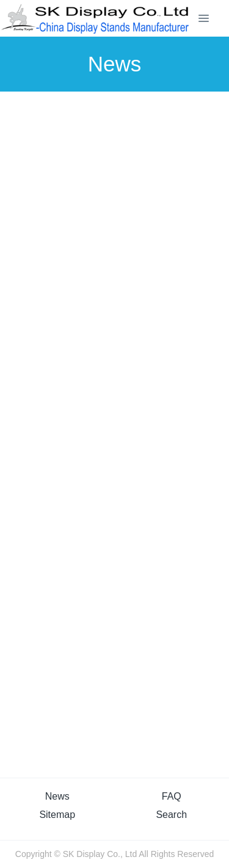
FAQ (172, 796)
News (57, 796)
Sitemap (57, 815)
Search (171, 815)
